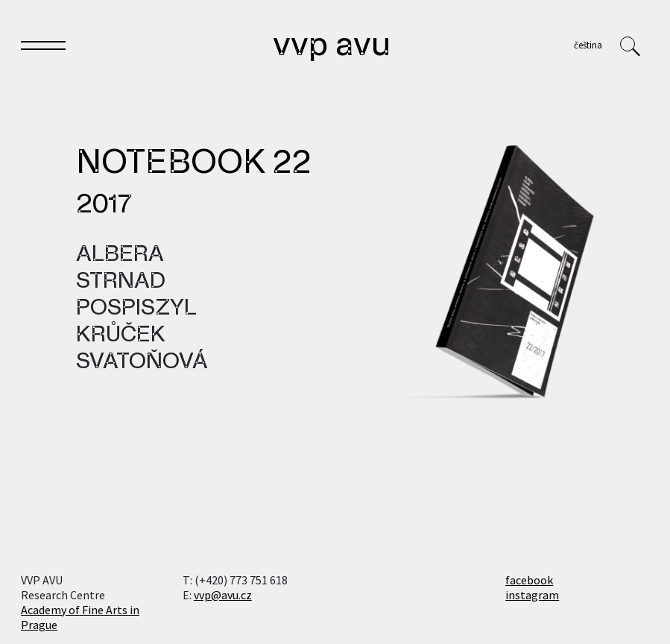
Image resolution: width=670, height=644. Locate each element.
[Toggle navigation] (43, 48)
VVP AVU (332, 46)
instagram (532, 595)
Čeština (588, 45)
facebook (529, 580)
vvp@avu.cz (223, 595)
